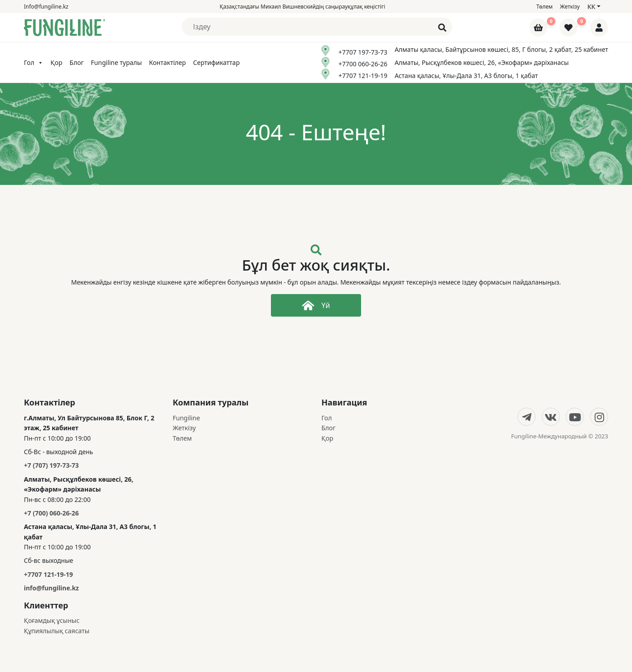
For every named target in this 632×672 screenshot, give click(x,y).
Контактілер (168, 62)
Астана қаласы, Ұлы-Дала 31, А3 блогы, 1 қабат (466, 76)
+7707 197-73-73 (363, 52)
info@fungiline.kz (51, 588)
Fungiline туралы (117, 62)
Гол (34, 62)
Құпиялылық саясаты (57, 631)
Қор (56, 62)
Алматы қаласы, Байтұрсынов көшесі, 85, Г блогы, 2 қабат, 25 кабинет (501, 49)
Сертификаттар (216, 62)
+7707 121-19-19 (363, 76)
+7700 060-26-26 (363, 64)
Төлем (545, 7)
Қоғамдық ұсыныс (52, 620)
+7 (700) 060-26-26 (51, 513)
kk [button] (591, 7)
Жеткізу (570, 7)
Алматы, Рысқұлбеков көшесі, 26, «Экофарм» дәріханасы (481, 62)
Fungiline (186, 418)
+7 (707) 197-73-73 (51, 465)
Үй (316, 305)
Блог (76, 62)
